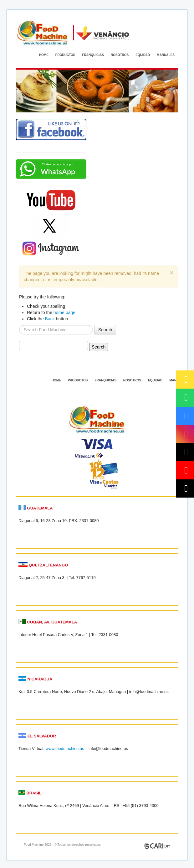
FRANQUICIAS (93, 55)
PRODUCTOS (65, 55)
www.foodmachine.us (65, 749)
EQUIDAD (143, 55)
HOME (44, 55)
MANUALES (166, 55)
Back (50, 319)
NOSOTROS (120, 55)
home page (64, 313)
